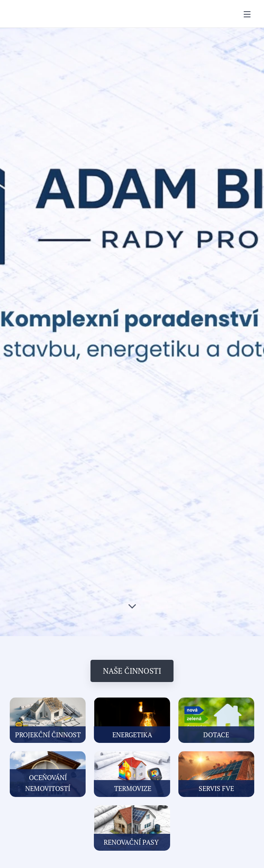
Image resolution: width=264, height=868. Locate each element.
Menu (247, 14)
